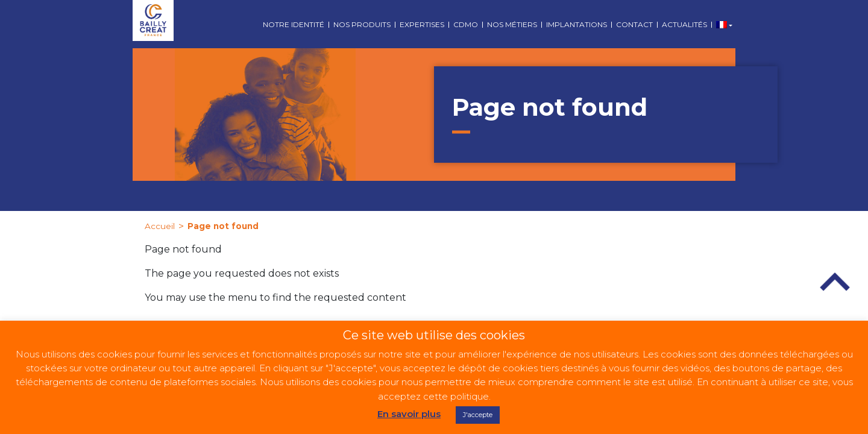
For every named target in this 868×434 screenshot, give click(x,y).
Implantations (577, 24)
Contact (634, 24)
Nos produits (362, 24)
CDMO (466, 24)
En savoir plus (409, 414)
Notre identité (294, 24)
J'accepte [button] (478, 415)
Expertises (422, 24)
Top (835, 282)
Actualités (684, 24)
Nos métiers (512, 24)
